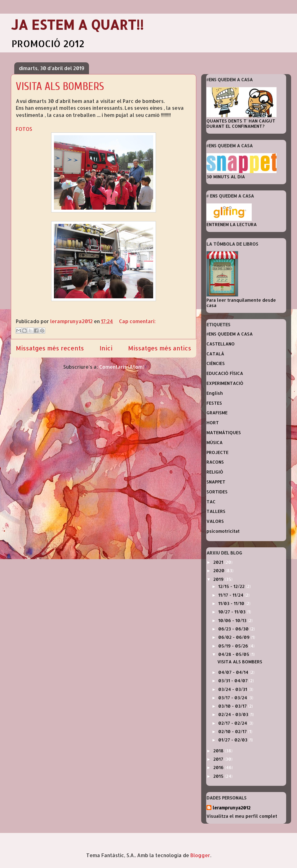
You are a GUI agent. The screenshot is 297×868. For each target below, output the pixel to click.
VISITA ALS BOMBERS (60, 86)
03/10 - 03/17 (233, 706)
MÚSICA (215, 442)
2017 (219, 759)
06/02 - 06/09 (235, 637)
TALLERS (216, 511)
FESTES (214, 403)
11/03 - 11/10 (232, 603)
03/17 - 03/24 (233, 698)
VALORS (215, 521)
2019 (219, 579)
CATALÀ (215, 354)
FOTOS (24, 129)
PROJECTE (217, 452)
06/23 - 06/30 (234, 629)
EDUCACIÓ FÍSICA (225, 373)
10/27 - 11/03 (233, 612)
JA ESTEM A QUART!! (77, 25)
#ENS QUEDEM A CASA (230, 334)
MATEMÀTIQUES (224, 432)
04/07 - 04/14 (234, 672)
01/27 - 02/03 (233, 740)
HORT (213, 423)
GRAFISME (217, 413)
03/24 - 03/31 (233, 689)
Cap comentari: (137, 321)
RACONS (215, 462)
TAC (211, 502)
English (215, 393)
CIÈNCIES (216, 363)
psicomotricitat (223, 531)
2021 (219, 562)
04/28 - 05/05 (234, 654)
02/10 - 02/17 (233, 731)
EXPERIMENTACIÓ (225, 383)
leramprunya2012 (232, 808)
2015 (219, 776)
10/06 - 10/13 (233, 620)
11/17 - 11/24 (231, 595)
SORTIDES (217, 492)
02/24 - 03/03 (234, 714)
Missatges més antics (160, 348)
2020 (219, 570)
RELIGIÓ (215, 472)
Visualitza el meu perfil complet (242, 816)
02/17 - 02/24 (233, 723)
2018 (219, 751)
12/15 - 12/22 (232, 586)
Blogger (200, 855)
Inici (106, 348)
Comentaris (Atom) (122, 367)
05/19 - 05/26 (234, 646)
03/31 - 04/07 (234, 681)
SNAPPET (216, 482)
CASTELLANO (221, 344)
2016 (219, 767)
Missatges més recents (50, 348)
